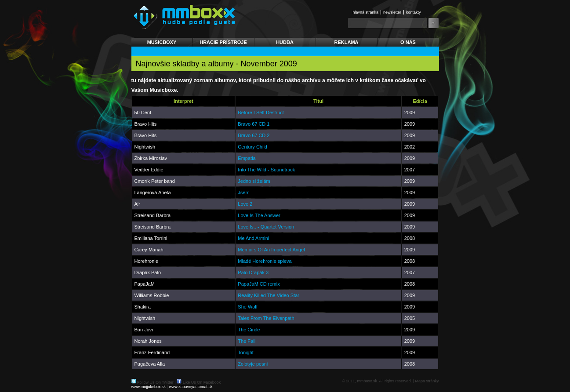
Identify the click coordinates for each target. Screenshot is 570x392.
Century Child (252, 147)
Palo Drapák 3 (253, 272)
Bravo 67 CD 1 (254, 124)
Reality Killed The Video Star (269, 295)
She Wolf (247, 307)
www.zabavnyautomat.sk (191, 387)
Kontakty (414, 12)
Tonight (245, 352)
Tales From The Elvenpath (266, 318)
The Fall (247, 341)
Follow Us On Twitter (155, 382)
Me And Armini (253, 238)
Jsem (243, 192)
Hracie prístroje (223, 42)
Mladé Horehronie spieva (265, 261)
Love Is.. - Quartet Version (266, 227)
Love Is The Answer (259, 215)
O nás (408, 42)
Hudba (285, 42)
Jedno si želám (254, 181)
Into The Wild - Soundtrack (266, 170)
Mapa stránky (427, 381)
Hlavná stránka (366, 12)
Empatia (247, 158)
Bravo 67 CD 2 (254, 135)
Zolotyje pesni (253, 364)
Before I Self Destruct (261, 113)
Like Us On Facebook (202, 382)
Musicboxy (162, 42)
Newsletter (392, 12)
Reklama (347, 42)
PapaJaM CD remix (259, 284)
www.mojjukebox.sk (149, 387)
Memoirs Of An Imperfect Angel (271, 250)
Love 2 (245, 204)
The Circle (249, 330)
